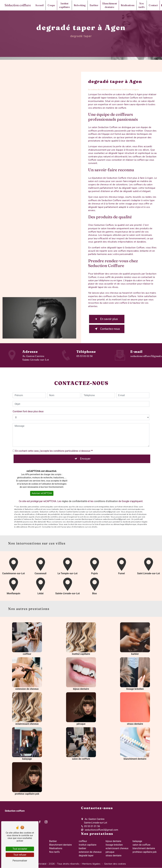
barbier (82, 848)
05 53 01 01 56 (85, 356)
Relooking (80, 5)
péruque (110, 852)
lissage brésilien (114, 845)
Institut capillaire (64, 5)
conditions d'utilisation (106, 498)
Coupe (51, 5)
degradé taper (86, 856)
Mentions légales (91, 864)
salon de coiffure (141, 845)
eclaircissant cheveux (117, 848)
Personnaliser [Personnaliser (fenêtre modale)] (20, 861)
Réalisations (128, 5)
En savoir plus (106, 319)
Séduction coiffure (18, 5)
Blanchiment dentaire (110, 5)
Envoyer (85, 455)
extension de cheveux (90, 852)
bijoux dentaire (113, 841)
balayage (137, 841)
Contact (153, 5)
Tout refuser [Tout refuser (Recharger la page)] (20, 855)
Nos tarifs (142, 5)
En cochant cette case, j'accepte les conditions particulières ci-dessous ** (54, 448)
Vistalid (42, 864)
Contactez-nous (107, 329)
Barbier (94, 5)
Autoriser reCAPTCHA (42, 490)
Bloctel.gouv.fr (35, 523)
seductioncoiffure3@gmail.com (100, 830)
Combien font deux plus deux (28, 408)
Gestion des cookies (115, 864)
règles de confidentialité (74, 498)
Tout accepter (20, 849)
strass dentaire (114, 856)
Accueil (39, 5)
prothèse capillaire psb (145, 852)
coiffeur (83, 841)
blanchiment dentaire (144, 848)
